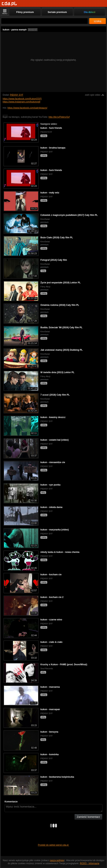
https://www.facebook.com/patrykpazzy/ (27, 108)
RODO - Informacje (90, 863)
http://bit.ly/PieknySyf (59, 117)
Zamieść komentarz (88, 817)
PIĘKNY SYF (17, 95)
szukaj (98, 21)
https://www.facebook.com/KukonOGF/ (22, 99)
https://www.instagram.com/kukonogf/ (22, 102)
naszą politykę (57, 860)
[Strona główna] (9, 4)
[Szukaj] (44, 21)
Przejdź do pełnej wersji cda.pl (54, 845)
